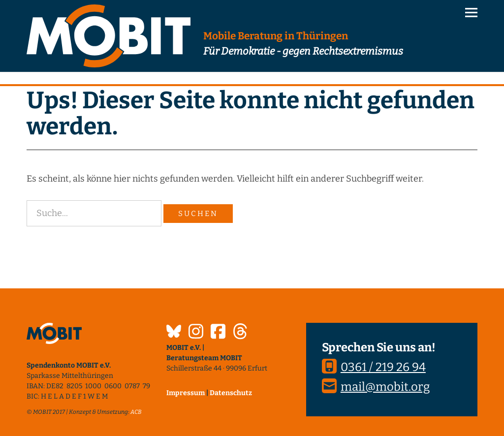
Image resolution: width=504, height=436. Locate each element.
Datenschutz (231, 393)
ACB (136, 412)
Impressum (186, 393)
